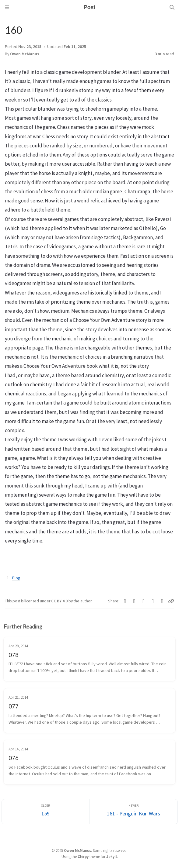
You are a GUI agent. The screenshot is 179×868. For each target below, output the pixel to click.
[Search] (172, 7)
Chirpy (83, 856)
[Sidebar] (7, 7)
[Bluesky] (144, 601)
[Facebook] (125, 601)
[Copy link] (171, 601)
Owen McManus (25, 54)
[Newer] (134, 812)
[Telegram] (134, 601)
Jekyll (112, 856)
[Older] (46, 812)
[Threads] (162, 601)
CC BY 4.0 (60, 601)
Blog (16, 578)
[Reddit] (153, 601)
